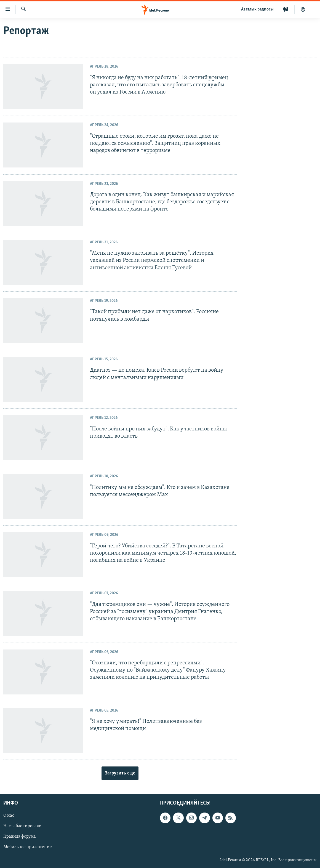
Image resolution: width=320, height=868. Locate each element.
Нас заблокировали (22, 826)
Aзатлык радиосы (257, 9)
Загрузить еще (120, 773)
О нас (9, 816)
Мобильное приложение (28, 847)
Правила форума (20, 837)
